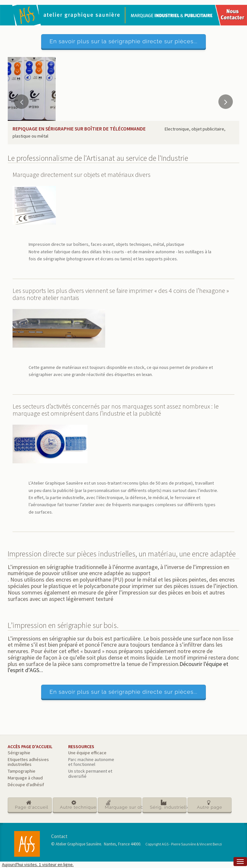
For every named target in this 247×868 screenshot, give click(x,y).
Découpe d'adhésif (26, 785)
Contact (59, 836)
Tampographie (22, 771)
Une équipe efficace (87, 753)
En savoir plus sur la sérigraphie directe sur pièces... (123, 41)
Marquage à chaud (25, 778)
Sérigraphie (19, 753)
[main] (123, 459)
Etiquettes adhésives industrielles (28, 762)
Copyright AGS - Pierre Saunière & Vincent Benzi (184, 844)
